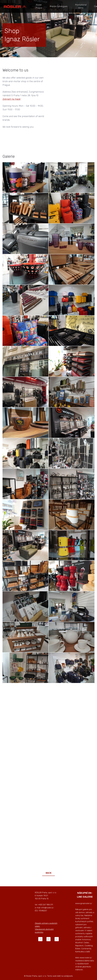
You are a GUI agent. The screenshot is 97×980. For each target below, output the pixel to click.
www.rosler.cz (86, 955)
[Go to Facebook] (40, 937)
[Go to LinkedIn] (57, 937)
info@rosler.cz (47, 905)
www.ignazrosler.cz (83, 901)
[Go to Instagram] (48, 937)
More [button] (71, 5)
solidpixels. (68, 974)
